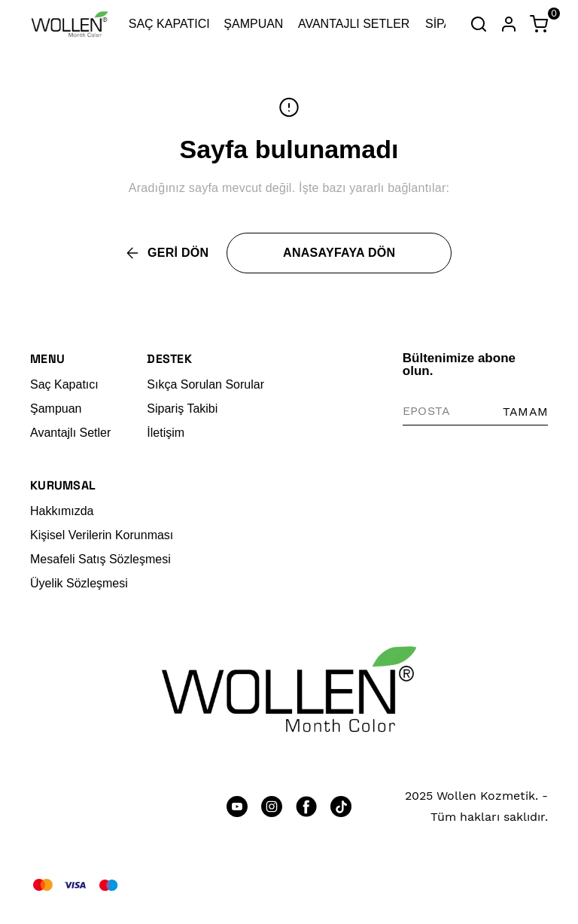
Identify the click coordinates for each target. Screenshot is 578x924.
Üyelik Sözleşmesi (79, 583)
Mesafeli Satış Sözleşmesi (100, 559)
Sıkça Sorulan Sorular (205, 384)
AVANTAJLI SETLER (354, 24)
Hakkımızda (62, 511)
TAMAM (525, 412)
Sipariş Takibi (182, 409)
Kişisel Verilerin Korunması (102, 535)
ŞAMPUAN (253, 24)
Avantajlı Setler (70, 433)
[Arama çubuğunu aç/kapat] (479, 24)
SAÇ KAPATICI (169, 24)
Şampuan (56, 409)
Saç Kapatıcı (64, 384)
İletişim (166, 433)
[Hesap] (509, 24)
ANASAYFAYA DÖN (339, 253)
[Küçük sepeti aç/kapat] (539, 24)
